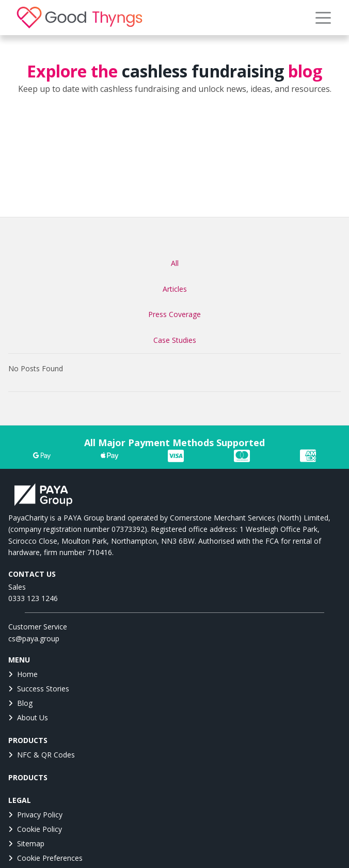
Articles (175, 289)
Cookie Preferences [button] (45, 858)
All (175, 263)
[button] (323, 18)
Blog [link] (20, 703)
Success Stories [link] (39, 689)
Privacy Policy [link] (35, 815)
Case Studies (175, 340)
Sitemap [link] (26, 843)
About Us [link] (28, 717)
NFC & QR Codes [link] (42, 755)
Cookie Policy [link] (35, 829)
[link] (80, 18)
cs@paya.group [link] (34, 638)
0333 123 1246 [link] (33, 598)
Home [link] (23, 674)
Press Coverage (174, 314)
